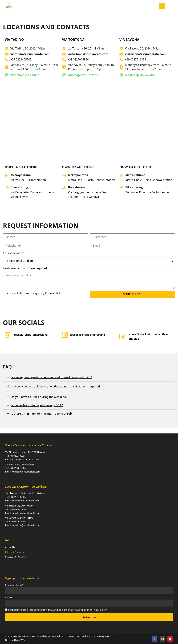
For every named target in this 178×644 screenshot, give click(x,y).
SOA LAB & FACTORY (16, 556)
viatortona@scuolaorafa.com (26, 471)
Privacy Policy (104, 635)
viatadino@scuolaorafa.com (25, 459)
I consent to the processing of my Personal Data (34, 293)
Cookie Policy (88, 635)
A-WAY (22, 639)
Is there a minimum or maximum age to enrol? (41, 413)
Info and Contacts (14, 551)
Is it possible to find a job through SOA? (37, 405)
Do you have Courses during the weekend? (39, 397)
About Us (10, 546)
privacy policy (99, 609)
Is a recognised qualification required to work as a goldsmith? (51, 377)
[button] (162, 6)
